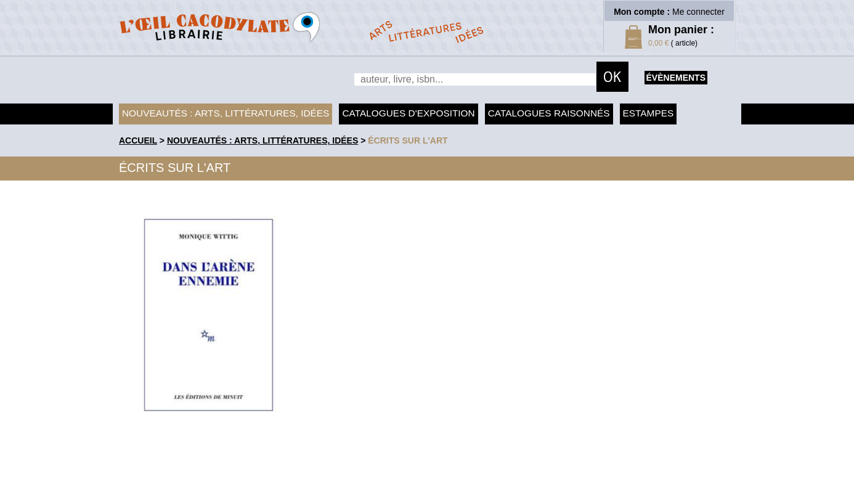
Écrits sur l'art (408, 140)
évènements (676, 78)
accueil (138, 140)
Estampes (649, 113)
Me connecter (698, 12)
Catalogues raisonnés (549, 113)
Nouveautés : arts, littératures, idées (226, 113)
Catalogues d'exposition (408, 113)
